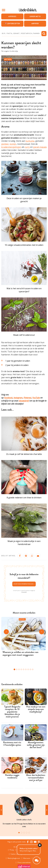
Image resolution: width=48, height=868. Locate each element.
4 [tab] (27, 833)
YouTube (36, 398)
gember (5, 144)
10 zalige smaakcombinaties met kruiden (24, 245)
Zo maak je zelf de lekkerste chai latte (24, 454)
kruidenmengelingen (11, 147)
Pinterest (27, 398)
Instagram (18, 398)
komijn (13, 144)
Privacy (12, 850)
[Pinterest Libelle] (39, 842)
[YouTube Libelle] (35, 842)
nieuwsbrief (24, 401)
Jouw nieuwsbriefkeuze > (24, 584)
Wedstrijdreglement (14, 858)
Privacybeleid (24, 592)
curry (27, 147)
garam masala (40, 147)
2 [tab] (22, 833)
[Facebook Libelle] (28, 842)
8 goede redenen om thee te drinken (24, 498)
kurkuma (30, 141)
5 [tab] (29, 833)
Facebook (8, 398)
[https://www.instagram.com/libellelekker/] (31, 842)
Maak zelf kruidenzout (24, 335)
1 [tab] (19, 833)
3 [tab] (24, 833)
